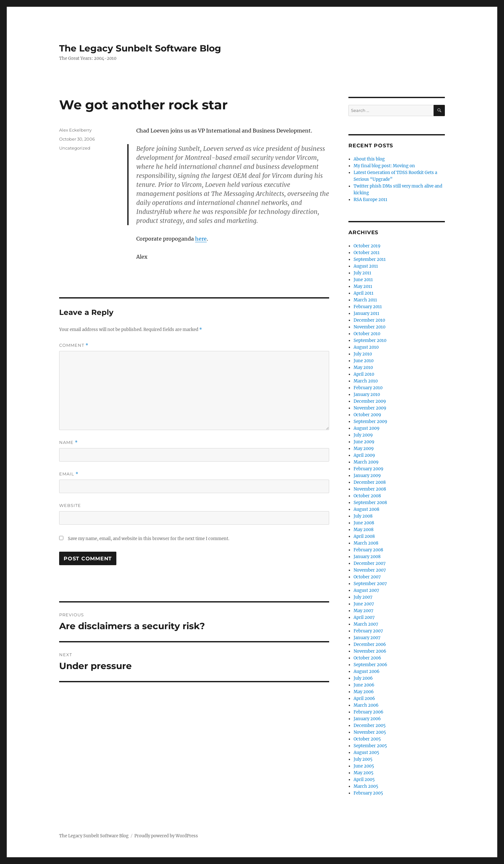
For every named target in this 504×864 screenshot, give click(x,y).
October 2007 (367, 577)
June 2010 (364, 361)
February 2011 (368, 307)
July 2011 (362, 273)
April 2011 (364, 293)
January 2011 (366, 313)
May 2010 (363, 368)
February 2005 (368, 793)
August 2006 (367, 671)
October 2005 (367, 739)
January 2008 (367, 557)
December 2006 (370, 644)
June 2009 (364, 442)
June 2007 (364, 604)
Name (68, 442)
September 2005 (370, 746)
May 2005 (364, 773)
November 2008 (370, 489)
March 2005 (366, 786)
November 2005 (370, 732)
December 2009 (370, 401)
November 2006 (370, 651)
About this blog (369, 159)
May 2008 (364, 530)
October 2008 (367, 496)
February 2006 (369, 712)
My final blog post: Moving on (384, 166)
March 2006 (366, 705)
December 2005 (370, 726)
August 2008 (366, 509)
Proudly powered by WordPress (166, 836)
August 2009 (367, 428)
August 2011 (366, 266)
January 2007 (367, 638)
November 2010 (369, 327)
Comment (74, 345)
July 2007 (363, 597)
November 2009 (370, 408)
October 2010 (367, 334)
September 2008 (370, 503)
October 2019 (367, 246)
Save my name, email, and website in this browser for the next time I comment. (148, 539)
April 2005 (364, 780)
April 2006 (364, 699)
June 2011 (363, 280)
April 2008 (364, 536)
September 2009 (370, 422)
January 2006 (367, 719)
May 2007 (364, 611)
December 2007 (370, 563)
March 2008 (366, 543)
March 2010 (366, 381)
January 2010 (367, 395)
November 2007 (370, 570)
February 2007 (368, 631)
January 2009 (367, 476)
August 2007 (366, 590)
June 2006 (364, 685)
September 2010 (370, 340)
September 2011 (370, 259)
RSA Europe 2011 (370, 200)
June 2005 (364, 766)
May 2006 (364, 692)
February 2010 (368, 388)
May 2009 (364, 449)
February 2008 (368, 550)
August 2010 (366, 347)
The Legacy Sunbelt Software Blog (140, 48)
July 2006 (363, 678)
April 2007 (364, 617)
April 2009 (364, 455)
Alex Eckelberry (75, 130)
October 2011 (367, 253)
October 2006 (367, 658)
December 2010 (369, 320)
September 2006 (370, 665)
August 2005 (366, 753)
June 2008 (364, 523)
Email (69, 474)
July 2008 (363, 516)
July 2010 (363, 354)
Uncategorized (75, 148)
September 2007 (370, 584)
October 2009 (367, 415)
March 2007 (366, 624)
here (201, 239)
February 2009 (369, 469)
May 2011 (363, 286)
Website (70, 505)
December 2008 (370, 482)
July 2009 (363, 435)
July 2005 (363, 759)
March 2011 (365, 300)
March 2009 (366, 462)
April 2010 (364, 374)
